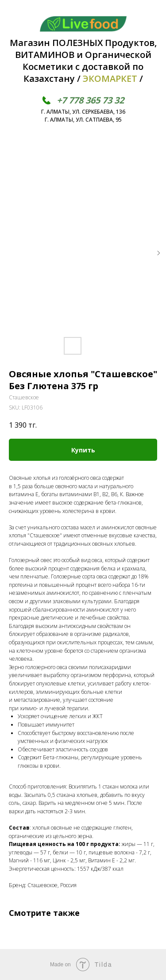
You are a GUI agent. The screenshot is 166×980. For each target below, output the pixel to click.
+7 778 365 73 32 (90, 100)
